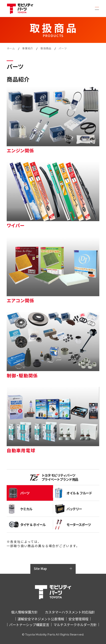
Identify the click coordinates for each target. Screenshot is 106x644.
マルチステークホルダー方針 (75, 625)
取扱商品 (46, 48)
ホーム (11, 48)
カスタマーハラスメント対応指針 (70, 612)
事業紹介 (28, 48)
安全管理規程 (78, 619)
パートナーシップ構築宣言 (29, 625)
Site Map (40, 569)
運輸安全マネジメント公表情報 (41, 619)
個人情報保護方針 (24, 612)
